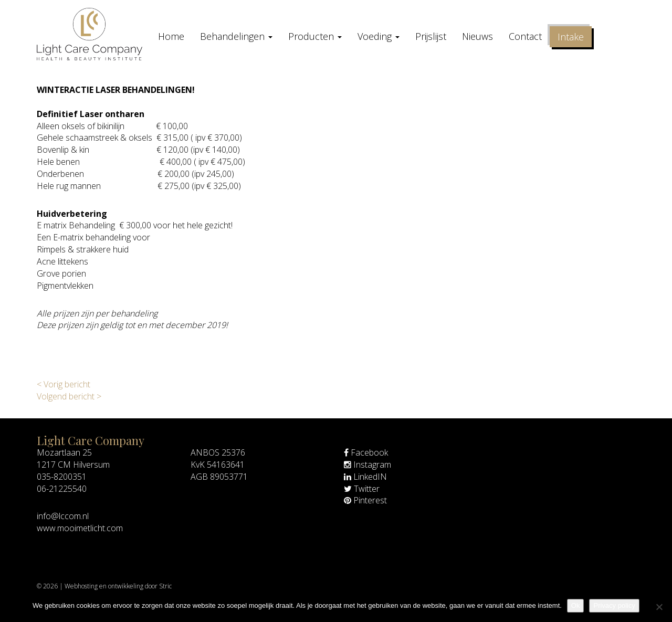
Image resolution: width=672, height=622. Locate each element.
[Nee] (659, 607)
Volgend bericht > (69, 396)
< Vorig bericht (64, 384)
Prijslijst (431, 36)
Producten (315, 36)
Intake (571, 37)
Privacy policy (614, 605)
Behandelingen (236, 36)
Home (171, 36)
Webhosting (81, 586)
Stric (165, 586)
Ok (576, 605)
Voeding (379, 36)
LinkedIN (365, 477)
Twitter (362, 489)
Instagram (367, 465)
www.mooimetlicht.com (80, 528)
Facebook (366, 452)
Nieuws (477, 36)
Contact (525, 36)
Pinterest (365, 500)
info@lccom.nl (63, 516)
